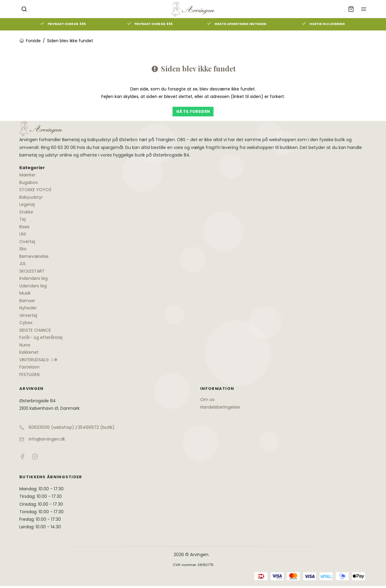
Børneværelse (34, 256)
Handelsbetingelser (220, 407)
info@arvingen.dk (47, 439)
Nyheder (28, 308)
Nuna (25, 345)
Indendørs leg (33, 278)
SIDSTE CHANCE (35, 330)
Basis (24, 227)
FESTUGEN (29, 375)
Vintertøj (28, 315)
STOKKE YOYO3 (35, 190)
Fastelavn (29, 367)
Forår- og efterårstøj (41, 337)
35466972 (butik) (96, 427)
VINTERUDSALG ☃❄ (38, 360)
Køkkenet (29, 352)
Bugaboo (29, 182)
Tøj (22, 219)
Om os (207, 400)
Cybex (26, 323)
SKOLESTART (32, 271)
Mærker (27, 175)
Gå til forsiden (193, 111)
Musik (25, 293)
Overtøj (27, 242)
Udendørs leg (33, 286)
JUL (23, 264)
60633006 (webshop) (51, 427)
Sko (23, 249)
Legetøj (27, 204)
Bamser (27, 301)
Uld (22, 234)
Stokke (26, 212)
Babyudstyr (31, 197)
